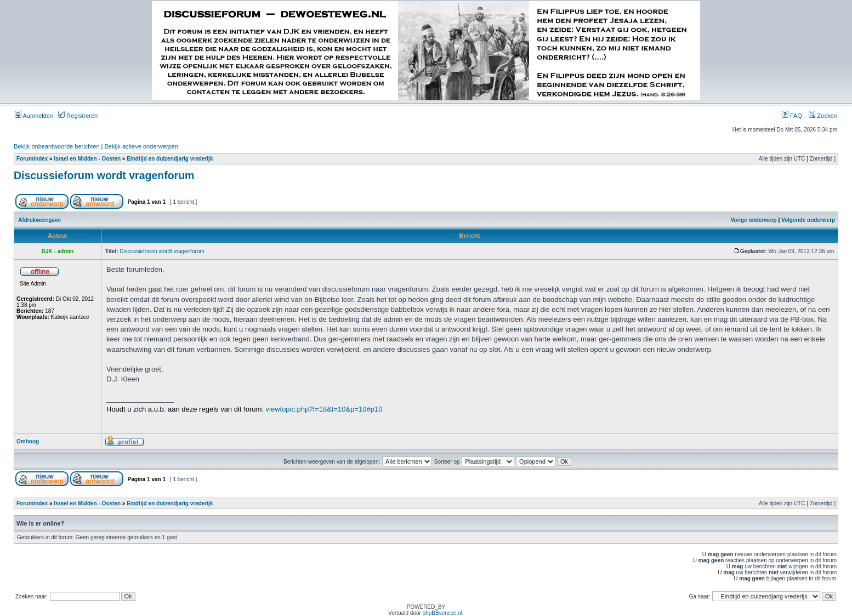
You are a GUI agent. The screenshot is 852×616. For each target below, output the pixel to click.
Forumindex (32, 159)
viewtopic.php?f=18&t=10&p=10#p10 (324, 409)
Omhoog (28, 441)
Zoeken (823, 116)
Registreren (78, 116)
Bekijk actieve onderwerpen (142, 146)
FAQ (792, 116)
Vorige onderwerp (753, 220)
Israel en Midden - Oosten (87, 159)
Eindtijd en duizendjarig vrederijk (170, 159)
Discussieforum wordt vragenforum (104, 175)
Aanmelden (34, 116)
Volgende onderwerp (808, 220)
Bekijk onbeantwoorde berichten (57, 146)
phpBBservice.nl (442, 613)
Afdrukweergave (39, 220)
